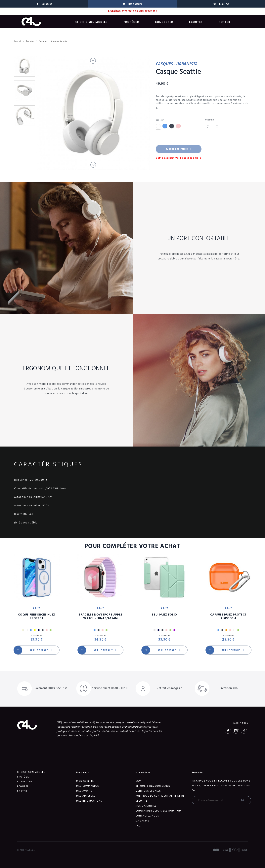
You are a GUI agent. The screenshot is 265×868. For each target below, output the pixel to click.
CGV (138, 781)
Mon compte (85, 781)
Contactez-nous (147, 816)
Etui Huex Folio (165, 615)
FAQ (138, 826)
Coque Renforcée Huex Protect (37, 617)
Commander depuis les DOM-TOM (159, 811)
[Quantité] (210, 127)
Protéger (131, 22)
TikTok (244, 731)
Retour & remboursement (154, 786)
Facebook (228, 731)
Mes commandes (88, 786)
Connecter (164, 22)
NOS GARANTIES (146, 806)
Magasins (143, 821)
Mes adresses (86, 796)
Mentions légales (148, 791)
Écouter (196, 22)
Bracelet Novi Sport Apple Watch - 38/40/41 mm (100, 617)
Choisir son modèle (91, 22)
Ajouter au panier (179, 149)
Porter (224, 22)
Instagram (236, 731)
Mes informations (89, 801)
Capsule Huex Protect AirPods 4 (228, 617)
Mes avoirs (84, 791)
